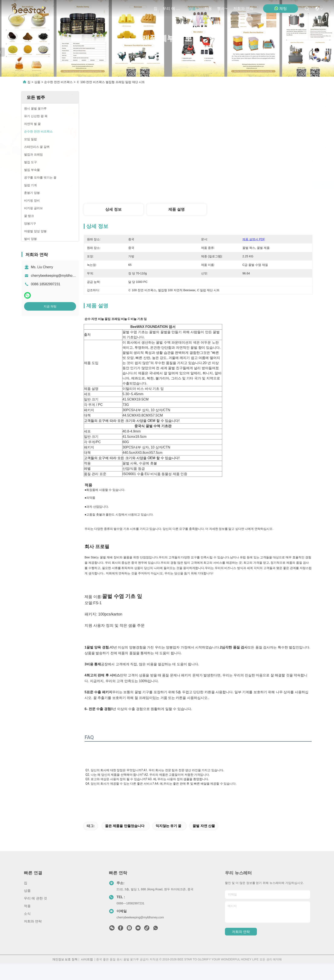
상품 (194, 9)
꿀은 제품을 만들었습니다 (125, 842)
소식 (27, 930)
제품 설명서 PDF (254, 239)
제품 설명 (176, 209)
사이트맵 (87, 975)
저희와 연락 (243, 9)
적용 (208, 9)
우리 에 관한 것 (173, 9)
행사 (223, 9)
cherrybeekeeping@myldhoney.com (58, 276)
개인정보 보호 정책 (65, 975)
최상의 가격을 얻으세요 (233, 184)
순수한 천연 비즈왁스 (58, 82)
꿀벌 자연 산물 (204, 842)
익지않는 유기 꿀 (169, 842)
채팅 (281, 8)
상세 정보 (113, 209)
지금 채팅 (50, 306)
